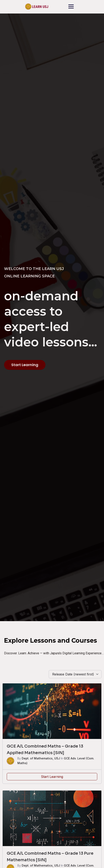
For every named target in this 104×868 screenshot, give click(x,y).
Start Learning (52, 777)
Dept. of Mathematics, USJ (41, 758)
